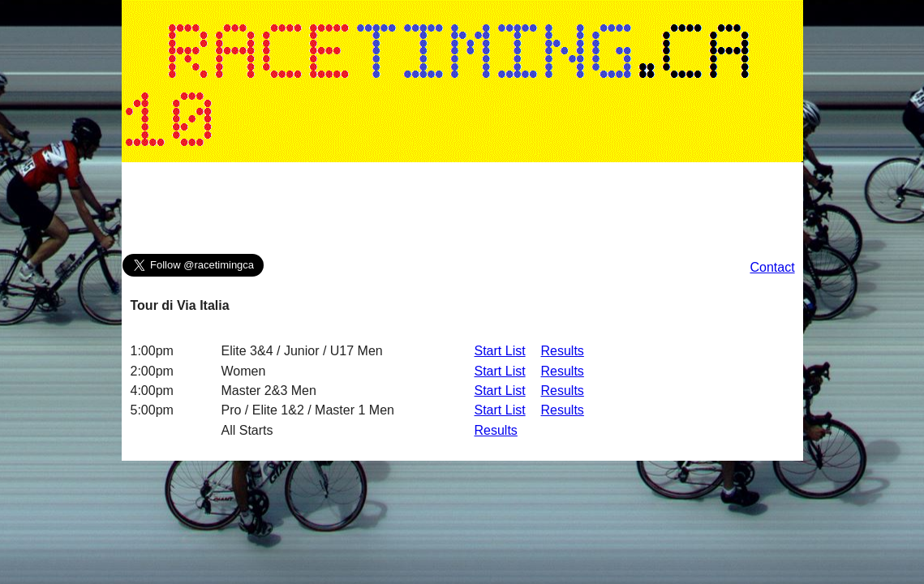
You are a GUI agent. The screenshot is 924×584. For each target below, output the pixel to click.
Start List (500, 351)
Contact (772, 267)
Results (563, 351)
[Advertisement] (462, 212)
